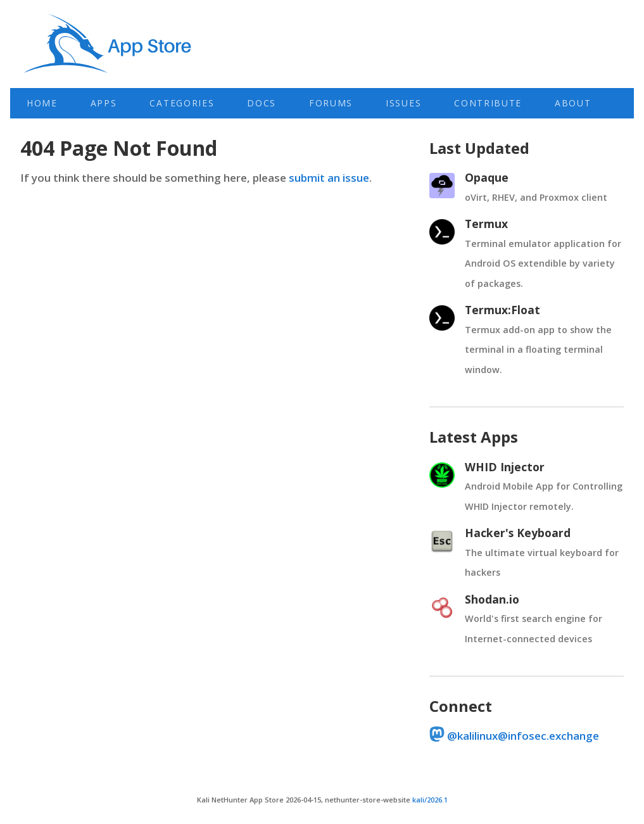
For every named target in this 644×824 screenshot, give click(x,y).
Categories (182, 103)
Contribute (488, 103)
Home (42, 103)
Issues (403, 103)
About (573, 103)
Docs (262, 103)
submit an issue (329, 178)
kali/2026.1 (430, 800)
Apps (104, 103)
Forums (331, 103)
